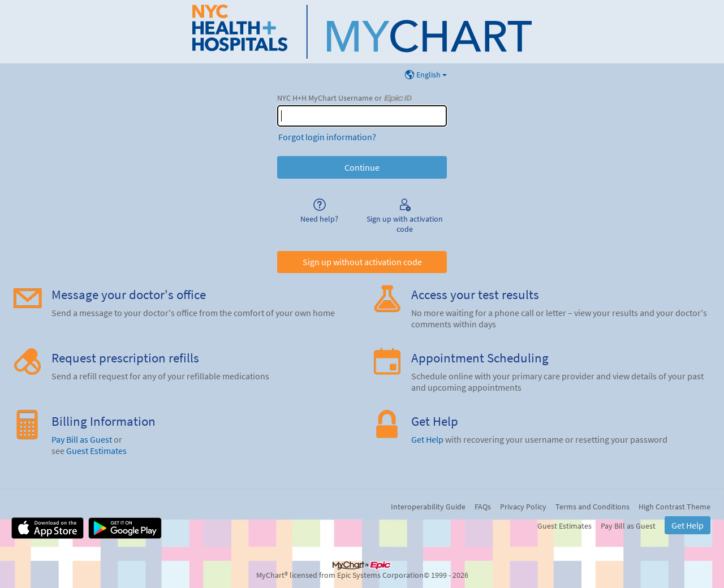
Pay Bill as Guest (82, 439)
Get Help (427, 439)
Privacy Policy (523, 507)
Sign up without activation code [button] (362, 262)
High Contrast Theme (675, 507)
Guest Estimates (96, 451)
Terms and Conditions (592, 507)
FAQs (483, 507)
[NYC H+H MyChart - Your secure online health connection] (362, 32)
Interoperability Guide (428, 507)
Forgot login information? (327, 137)
